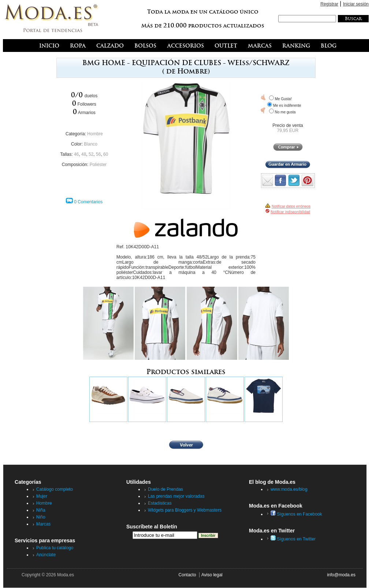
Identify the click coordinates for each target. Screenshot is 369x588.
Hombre (95, 134)
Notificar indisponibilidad (290, 212)
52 (91, 154)
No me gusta (285, 112)
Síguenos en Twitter (293, 539)
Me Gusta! (283, 99)
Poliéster (98, 165)
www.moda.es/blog (289, 489)
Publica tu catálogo (55, 548)
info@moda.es (341, 575)
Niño (41, 517)
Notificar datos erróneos (291, 206)
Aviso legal (212, 575)
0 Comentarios (88, 202)
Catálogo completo (55, 489)
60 (106, 154)
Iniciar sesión (356, 4)
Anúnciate (46, 555)
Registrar (329, 4)
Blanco (91, 144)
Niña (41, 510)
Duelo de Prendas (165, 489)
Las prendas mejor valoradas (176, 496)
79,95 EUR (288, 131)
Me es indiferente (287, 105)
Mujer (42, 496)
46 (76, 154)
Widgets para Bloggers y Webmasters (185, 510)
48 (84, 154)
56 (98, 154)
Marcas (43, 524)
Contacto (187, 575)
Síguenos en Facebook (296, 514)
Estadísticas (160, 503)
